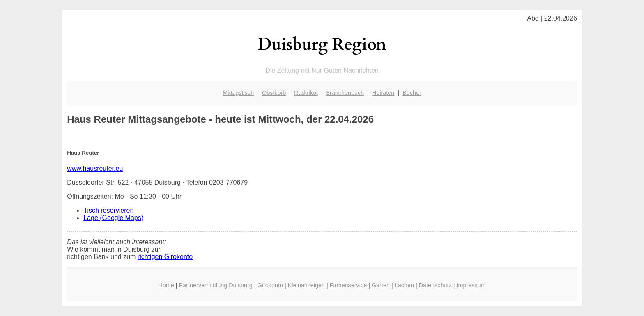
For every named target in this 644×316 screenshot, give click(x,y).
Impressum (471, 285)
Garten (381, 285)
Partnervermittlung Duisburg (216, 285)
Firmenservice (348, 285)
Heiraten (383, 93)
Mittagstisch (238, 93)
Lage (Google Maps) (113, 218)
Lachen (404, 285)
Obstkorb (274, 93)
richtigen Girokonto (165, 257)
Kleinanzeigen (306, 285)
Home (166, 285)
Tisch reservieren (108, 210)
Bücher (412, 93)
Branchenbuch (345, 93)
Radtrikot (306, 93)
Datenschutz (435, 285)
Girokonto (270, 285)
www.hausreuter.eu (95, 168)
